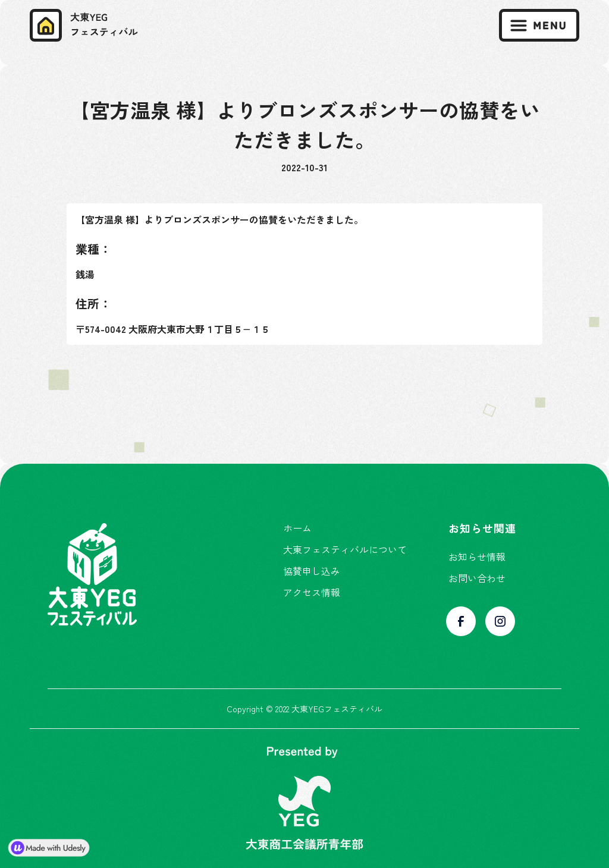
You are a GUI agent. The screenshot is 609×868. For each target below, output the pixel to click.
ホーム (297, 528)
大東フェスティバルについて (345, 549)
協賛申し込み (312, 571)
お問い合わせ (477, 578)
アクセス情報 (312, 592)
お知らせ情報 (477, 556)
